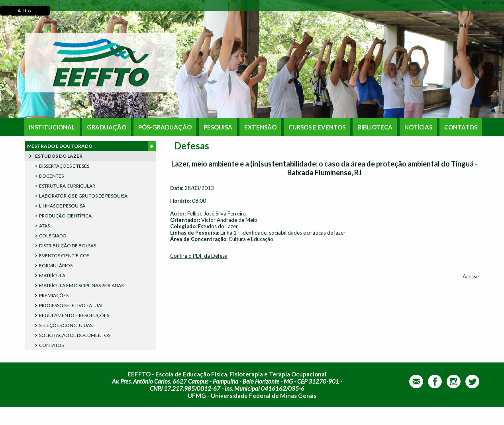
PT (485, 3)
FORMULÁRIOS (56, 265)
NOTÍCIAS (418, 127)
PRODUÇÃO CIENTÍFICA (65, 216)
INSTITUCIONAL (52, 127)
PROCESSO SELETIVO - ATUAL (71, 305)
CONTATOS (461, 127)
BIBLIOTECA (375, 127)
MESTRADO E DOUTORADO (91, 146)
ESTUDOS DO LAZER (59, 156)
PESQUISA (218, 127)
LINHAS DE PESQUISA (62, 206)
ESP (501, 3)
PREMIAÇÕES (54, 295)
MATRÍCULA (52, 275)
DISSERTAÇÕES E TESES (64, 166)
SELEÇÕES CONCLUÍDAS (66, 325)
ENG (492, 3)
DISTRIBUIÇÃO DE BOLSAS (68, 246)
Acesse (471, 276)
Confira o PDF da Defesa (199, 256)
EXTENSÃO (260, 127)
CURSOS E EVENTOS (317, 127)
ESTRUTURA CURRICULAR (67, 186)
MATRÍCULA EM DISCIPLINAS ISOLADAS (81, 285)
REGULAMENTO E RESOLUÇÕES (74, 315)
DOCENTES (51, 176)
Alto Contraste (25, 12)
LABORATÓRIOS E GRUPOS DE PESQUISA (83, 196)
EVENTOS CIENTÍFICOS (64, 256)
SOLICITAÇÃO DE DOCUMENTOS (75, 335)
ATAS (44, 226)
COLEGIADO (53, 236)
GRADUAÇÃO (107, 127)
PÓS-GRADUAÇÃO (165, 127)
